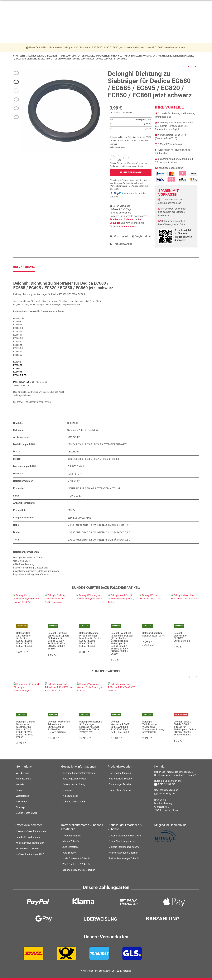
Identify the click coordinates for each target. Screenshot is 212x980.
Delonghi (73, 452)
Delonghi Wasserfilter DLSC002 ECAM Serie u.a (182, 637)
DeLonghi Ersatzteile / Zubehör (79, 870)
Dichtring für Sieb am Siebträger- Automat (94, 488)
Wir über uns (22, 773)
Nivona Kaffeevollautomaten (31, 832)
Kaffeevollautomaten (120, 773)
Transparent (76, 496)
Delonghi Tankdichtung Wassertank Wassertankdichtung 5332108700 (153, 727)
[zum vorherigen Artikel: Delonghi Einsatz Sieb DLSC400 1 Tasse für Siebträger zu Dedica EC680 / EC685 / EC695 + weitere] (189, 66)
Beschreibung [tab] (24, 267)
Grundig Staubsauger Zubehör (125, 847)
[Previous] (189, 678)
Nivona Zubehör (71, 841)
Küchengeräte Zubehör (121, 779)
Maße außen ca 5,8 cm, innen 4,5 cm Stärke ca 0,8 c (99, 525)
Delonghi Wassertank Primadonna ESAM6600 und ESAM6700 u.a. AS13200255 (59, 727)
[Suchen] (104, 15)
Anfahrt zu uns (24, 779)
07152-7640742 (29, 4)
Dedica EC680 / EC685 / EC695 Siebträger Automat (97, 444)
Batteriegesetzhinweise (74, 779)
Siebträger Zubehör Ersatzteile (83, 430)
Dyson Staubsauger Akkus (123, 841)
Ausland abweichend (121, 213)
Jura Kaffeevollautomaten (30, 837)
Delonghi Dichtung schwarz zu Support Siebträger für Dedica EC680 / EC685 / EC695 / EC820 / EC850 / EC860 (58, 641)
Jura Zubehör (69, 853)
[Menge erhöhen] (126, 158)
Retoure (20, 790)
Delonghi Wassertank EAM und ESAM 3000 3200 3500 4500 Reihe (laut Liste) (120, 727)
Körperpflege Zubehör (120, 790)
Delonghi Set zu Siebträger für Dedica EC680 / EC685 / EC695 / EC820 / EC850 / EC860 (25, 640)
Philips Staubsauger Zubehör (124, 858)
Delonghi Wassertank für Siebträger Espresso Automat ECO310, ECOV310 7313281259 (91, 727)
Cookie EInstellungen (27, 813)
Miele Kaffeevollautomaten (30, 843)
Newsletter (21, 802)
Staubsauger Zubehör (120, 784)
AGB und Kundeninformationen (79, 773)
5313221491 (74, 481)
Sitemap (20, 807)
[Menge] (119, 156)
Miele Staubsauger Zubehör (123, 853)
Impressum (68, 790)
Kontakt (20, 784)
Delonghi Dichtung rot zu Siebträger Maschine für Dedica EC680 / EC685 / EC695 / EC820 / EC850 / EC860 (90, 640)
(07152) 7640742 (166, 784)
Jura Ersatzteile (70, 847)
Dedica (71, 510)
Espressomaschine (79, 518)
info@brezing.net (51, 4)
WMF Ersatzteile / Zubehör (76, 864)
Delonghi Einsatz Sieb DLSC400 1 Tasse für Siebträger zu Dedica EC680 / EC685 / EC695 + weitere (185, 728)
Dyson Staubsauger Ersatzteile (125, 836)
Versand (129, 112)
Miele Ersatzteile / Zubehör (76, 858)
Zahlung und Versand (74, 802)
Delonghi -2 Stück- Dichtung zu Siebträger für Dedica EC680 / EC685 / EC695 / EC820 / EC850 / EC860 (26, 730)
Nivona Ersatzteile (72, 836)
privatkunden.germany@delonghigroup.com (36, 571)
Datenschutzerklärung (74, 784)
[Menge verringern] (112, 158)
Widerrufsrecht (70, 796)
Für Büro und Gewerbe (27, 849)
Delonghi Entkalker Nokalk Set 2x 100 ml (153, 634)
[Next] (197, 678)
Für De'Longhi (76, 466)
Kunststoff (75, 474)
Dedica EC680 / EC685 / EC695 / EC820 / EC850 (93, 459)
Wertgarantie (23, 796)
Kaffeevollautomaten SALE (30, 854)
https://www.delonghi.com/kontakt (31, 574)
